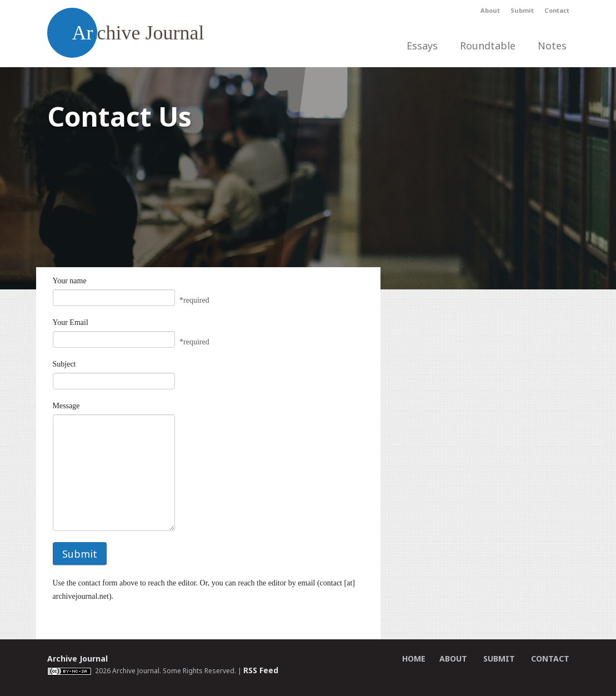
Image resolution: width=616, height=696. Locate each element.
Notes (552, 46)
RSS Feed (261, 670)
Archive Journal (77, 659)
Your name (70, 281)
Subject (64, 364)
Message (66, 406)
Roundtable (488, 46)
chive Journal (126, 33)
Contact (557, 10)
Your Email (71, 322)
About (490, 10)
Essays (422, 46)
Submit (522, 10)
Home (414, 659)
